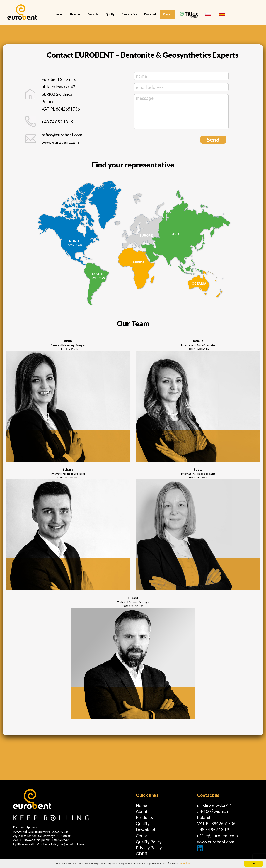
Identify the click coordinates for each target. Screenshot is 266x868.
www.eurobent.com (216, 842)
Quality (110, 14)
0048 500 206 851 (198, 477)
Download (150, 14)
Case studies (129, 14)
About (142, 811)
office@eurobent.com (62, 135)
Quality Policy (149, 842)
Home (59, 14)
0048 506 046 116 (198, 349)
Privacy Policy (149, 848)
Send (213, 140)
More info (185, 864)
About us (75, 14)
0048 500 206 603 (68, 477)
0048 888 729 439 (133, 606)
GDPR (142, 854)
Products (93, 14)
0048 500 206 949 (68, 349)
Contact (168, 14)
